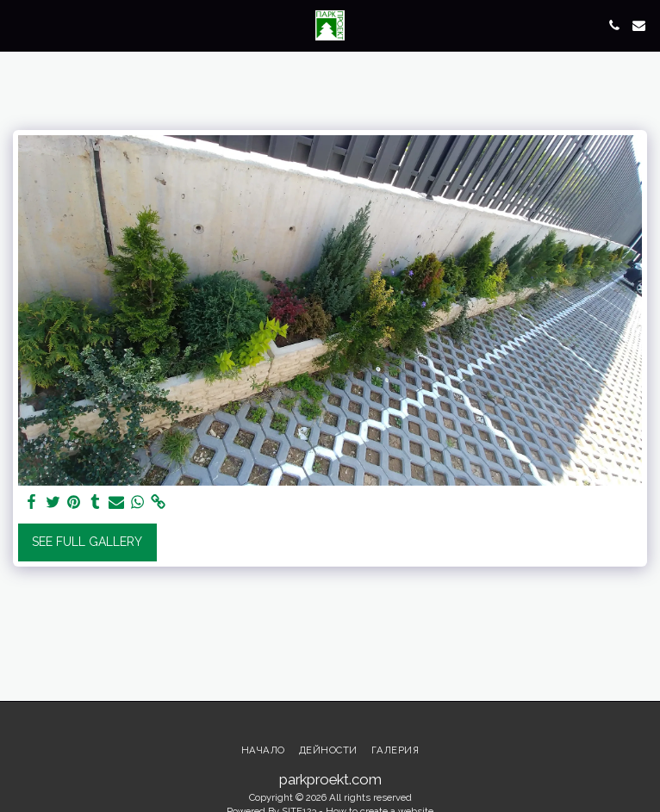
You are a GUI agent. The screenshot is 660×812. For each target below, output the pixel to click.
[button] (19, 25)
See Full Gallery (87, 542)
